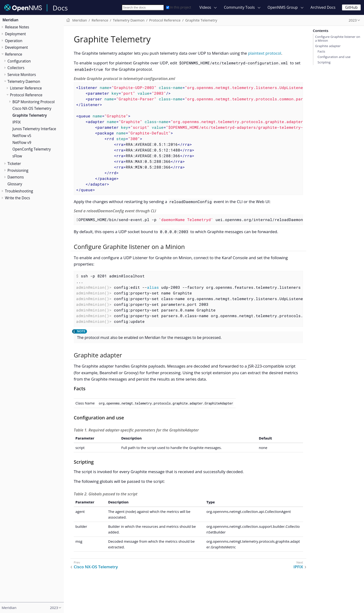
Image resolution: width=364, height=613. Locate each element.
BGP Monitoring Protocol (34, 102)
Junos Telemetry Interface (34, 129)
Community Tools (239, 7)
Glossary (15, 184)
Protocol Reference (26, 95)
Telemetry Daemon (24, 81)
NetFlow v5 (22, 136)
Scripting (324, 62)
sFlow (17, 156)
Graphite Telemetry (30, 115)
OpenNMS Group (283, 7)
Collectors (16, 68)
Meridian (11, 20)
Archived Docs (323, 7)
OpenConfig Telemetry (32, 149)
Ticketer (14, 164)
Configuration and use (334, 57)
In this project (179, 7)
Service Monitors (22, 75)
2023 (353, 20)
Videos (205, 7)
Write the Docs (17, 198)
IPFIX (17, 122)
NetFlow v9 (22, 142)
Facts (321, 51)
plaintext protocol (264, 53)
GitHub (351, 7)
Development (16, 47)
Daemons (16, 177)
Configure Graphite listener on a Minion (338, 39)
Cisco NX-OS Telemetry (32, 108)
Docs (60, 8)
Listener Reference (26, 88)
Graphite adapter (328, 46)
